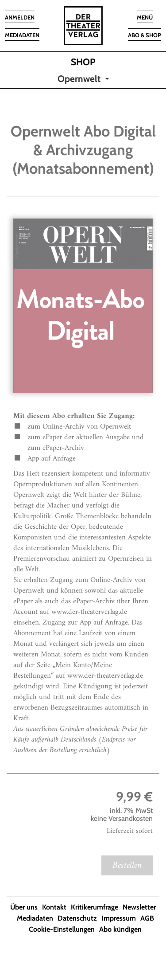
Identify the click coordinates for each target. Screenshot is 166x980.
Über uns (24, 907)
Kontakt (54, 907)
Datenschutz (77, 918)
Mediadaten (35, 918)
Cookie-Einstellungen (62, 929)
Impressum (119, 918)
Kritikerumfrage (95, 907)
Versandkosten (131, 818)
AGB (147, 918)
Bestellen (127, 865)
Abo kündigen (120, 929)
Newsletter (139, 907)
